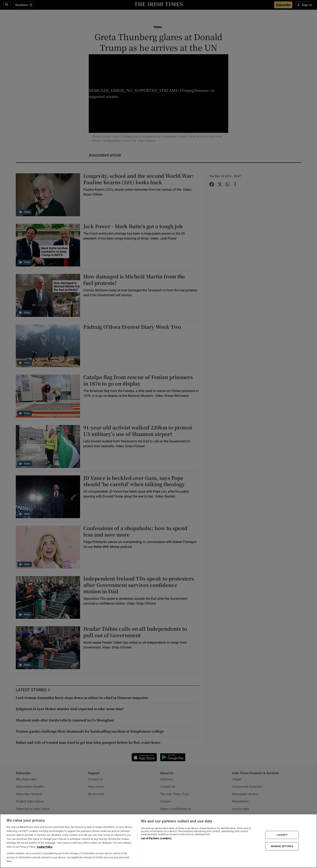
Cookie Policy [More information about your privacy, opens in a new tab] (45, 847)
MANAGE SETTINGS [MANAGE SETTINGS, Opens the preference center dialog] (282, 846)
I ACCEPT (282, 835)
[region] (158, 841)
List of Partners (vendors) (156, 838)
